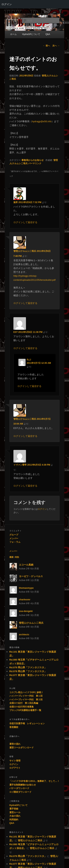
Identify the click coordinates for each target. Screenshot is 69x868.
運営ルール (15, 812)
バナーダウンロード (19, 788)
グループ (14, 535)
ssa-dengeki (26, 611)
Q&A (12, 823)
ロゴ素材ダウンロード (20, 792)
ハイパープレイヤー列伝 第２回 (26, 700)
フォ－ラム (15, 542)
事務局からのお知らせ (33, 160)
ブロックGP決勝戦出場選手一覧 (25, 710)
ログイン (7, 4)
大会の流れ (15, 816)
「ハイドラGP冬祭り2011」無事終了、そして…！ (34, 781)
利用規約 (14, 820)
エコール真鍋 (26, 565)
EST (16, 332)
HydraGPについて (18, 805)
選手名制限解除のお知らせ (23, 785)
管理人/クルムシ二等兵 (25, 251)
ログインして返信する (25, 222)
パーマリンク (35, 163)
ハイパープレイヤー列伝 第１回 (26, 696)
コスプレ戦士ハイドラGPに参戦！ (26, 692)
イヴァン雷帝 (20, 465)
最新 (11, 557)
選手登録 (14, 809)
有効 (17, 557)
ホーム (13, 34)
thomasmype (26, 588)
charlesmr (25, 599)
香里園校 (14, 727)
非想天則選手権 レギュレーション (27, 723)
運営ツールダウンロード (22, 748)
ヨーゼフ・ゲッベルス (31, 576)
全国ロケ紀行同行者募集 (22, 707)
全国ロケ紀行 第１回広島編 (24, 703)
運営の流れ (15, 744)
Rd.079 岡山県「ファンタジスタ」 (28, 667)
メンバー (14, 538)
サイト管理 (15, 761)
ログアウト (15, 768)
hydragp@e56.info (42, 121)
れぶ (29, 360)
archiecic (24, 634)
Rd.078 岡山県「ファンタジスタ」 (28, 671)
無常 (16, 202)
